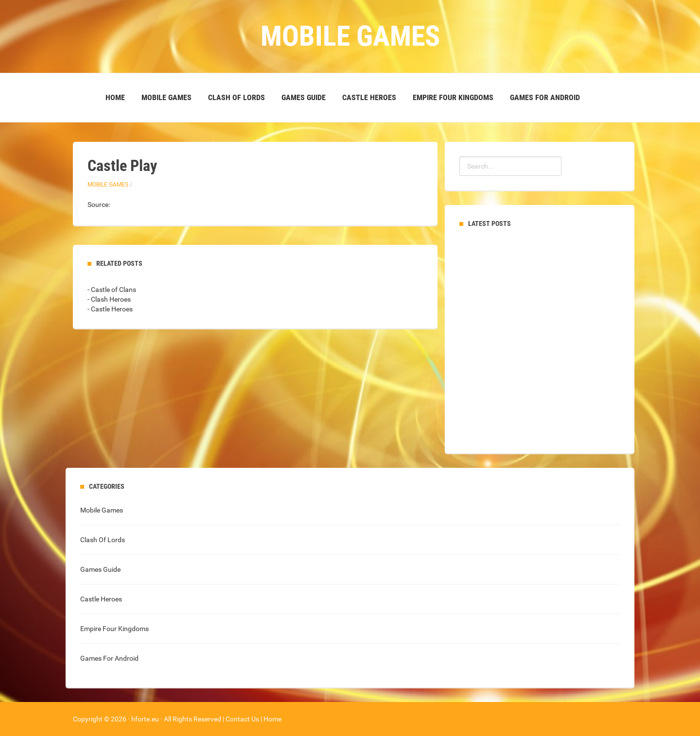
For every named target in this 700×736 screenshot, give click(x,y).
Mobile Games (166, 97)
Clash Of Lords (236, 97)
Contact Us (242, 719)
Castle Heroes (369, 97)
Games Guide (304, 97)
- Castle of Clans (112, 290)
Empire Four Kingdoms (453, 97)
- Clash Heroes (109, 299)
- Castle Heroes (110, 309)
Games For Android (545, 97)
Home (115, 97)
